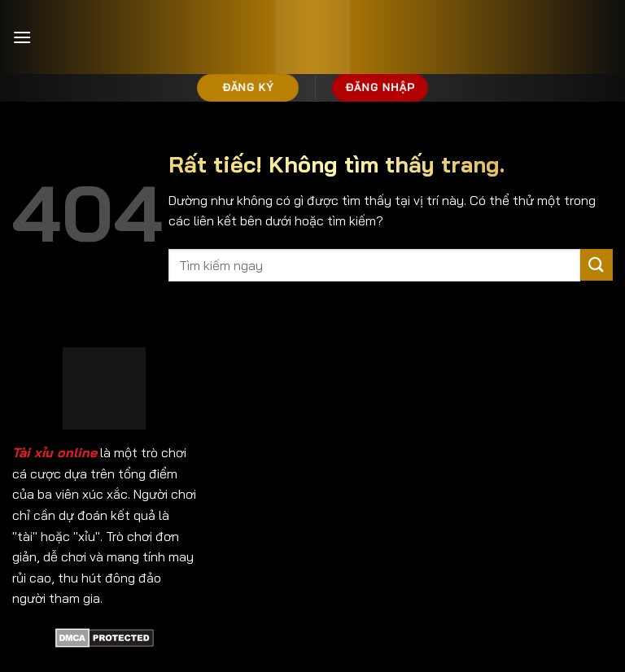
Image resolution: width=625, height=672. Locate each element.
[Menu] (22, 37)
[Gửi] (597, 265)
